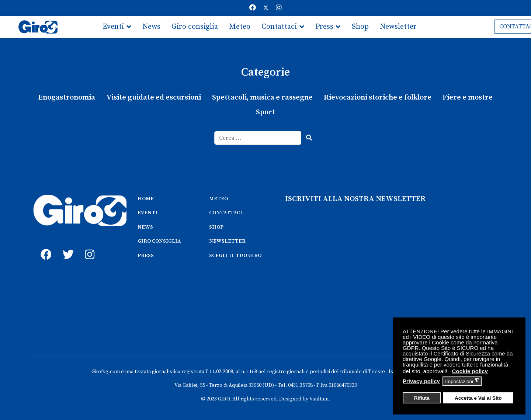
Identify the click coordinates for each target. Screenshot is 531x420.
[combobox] (258, 138)
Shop (360, 27)
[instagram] (88, 246)
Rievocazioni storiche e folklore (378, 98)
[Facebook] (253, 8)
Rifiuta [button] (422, 398)
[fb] (44, 246)
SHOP (216, 227)
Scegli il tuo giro (130, 49)
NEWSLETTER (227, 241)
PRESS (146, 256)
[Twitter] (266, 8)
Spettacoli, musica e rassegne (262, 98)
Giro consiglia (195, 27)
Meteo (240, 27)
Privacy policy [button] (421, 381)
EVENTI (147, 213)
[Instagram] (279, 8)
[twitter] (66, 246)
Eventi (113, 27)
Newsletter (398, 27)
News (151, 27)
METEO (218, 199)
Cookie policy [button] (470, 371)
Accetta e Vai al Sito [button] (478, 398)
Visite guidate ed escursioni (154, 98)
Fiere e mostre (468, 98)
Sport (265, 112)
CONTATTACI (226, 213)
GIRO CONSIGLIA (159, 241)
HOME (146, 199)
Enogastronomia (67, 98)
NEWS (145, 227)
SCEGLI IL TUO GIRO (235, 256)
